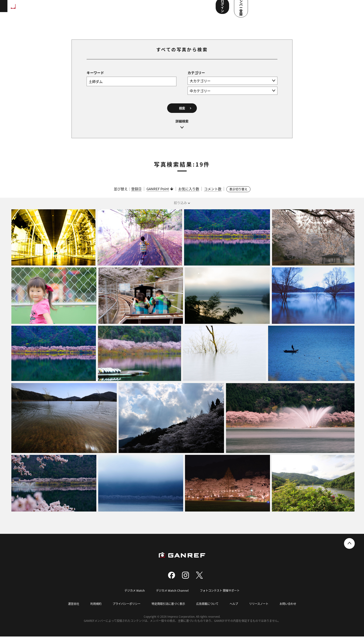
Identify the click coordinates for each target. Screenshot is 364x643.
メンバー (169, 9)
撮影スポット (103, 9)
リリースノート (263, 610)
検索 (182, 114)
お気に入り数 (189, 195)
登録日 (136, 195)
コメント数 (213, 195)
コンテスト (148, 9)
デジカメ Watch (132, 597)
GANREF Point (158, 195)
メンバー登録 (340, 9)
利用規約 (91, 610)
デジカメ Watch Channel (171, 597)
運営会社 (68, 610)
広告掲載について (209, 610)
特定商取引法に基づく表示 (168, 610)
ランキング (78, 9)
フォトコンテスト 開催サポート (221, 597)
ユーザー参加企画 (196, 9)
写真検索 (126, 9)
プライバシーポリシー (123, 610)
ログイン (308, 9)
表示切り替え (238, 196)
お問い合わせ (293, 610)
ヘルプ (237, 610)
